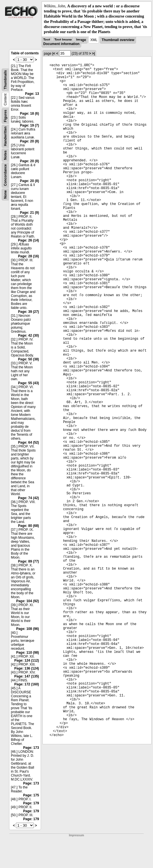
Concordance (5, 175)
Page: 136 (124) (26, 668)
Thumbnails (5, 80)
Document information (61, 44)
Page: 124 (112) (26, 660)
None (5, 194)
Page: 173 (31, 748)
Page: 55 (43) (29, 383)
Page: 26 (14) (29, 240)
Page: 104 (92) (28, 601)
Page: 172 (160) (26, 684)
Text (47, 40)
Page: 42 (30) (29, 335)
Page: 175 (31, 795)
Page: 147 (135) (26, 676)
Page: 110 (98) (28, 653)
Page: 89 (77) (29, 561)
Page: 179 (31, 803)
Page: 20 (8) (30, 141)
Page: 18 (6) (30, 114)
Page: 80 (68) (29, 526)
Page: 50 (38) (29, 359)
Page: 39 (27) (29, 312)
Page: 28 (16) (29, 256)
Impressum (77, 835)
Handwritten (5, 136)
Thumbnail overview (118, 40)
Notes (5, 155)
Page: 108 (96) (28, 629)
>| (93, 54)
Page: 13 (32, 94)
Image (81, 40)
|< (54, 54)
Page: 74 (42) (29, 498)
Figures (5, 116)
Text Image (63, 40)
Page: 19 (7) (30, 125)
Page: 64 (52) (29, 442)
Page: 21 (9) (30, 213)
